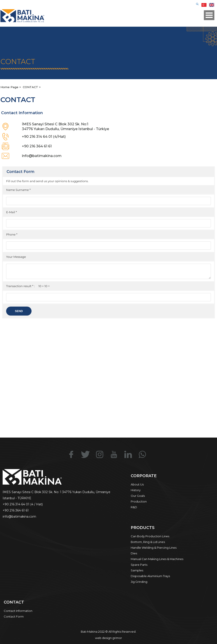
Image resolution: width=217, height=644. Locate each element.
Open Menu (209, 15)
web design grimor (108, 638)
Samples (137, 570)
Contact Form (14, 616)
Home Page (10, 87)
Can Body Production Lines (150, 536)
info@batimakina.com (42, 156)
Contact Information (18, 611)
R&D (134, 507)
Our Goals (138, 496)
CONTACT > (32, 87)
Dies (134, 553)
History (136, 490)
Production (139, 501)
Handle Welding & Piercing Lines (154, 548)
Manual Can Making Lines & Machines (157, 559)
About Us (137, 484)
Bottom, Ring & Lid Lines (148, 542)
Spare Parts (139, 565)
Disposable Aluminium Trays (150, 576)
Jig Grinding (139, 582)
